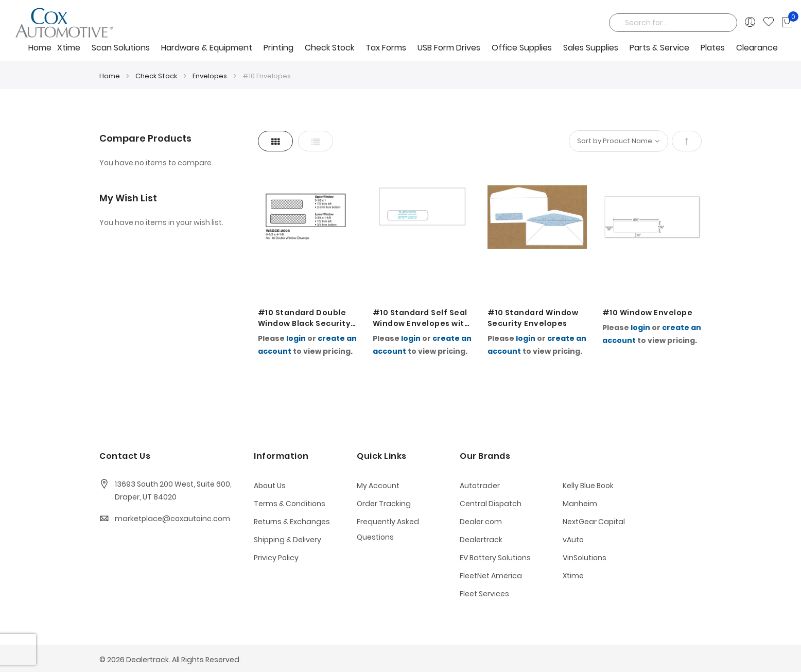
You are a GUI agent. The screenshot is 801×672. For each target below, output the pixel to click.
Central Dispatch (491, 504)
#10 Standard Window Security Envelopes (533, 318)
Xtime (573, 576)
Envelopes (211, 76)
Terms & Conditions (290, 504)
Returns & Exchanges (292, 522)
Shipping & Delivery (288, 540)
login (296, 338)
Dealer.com (481, 522)
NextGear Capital (594, 522)
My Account (378, 486)
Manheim (580, 504)
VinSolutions (585, 558)
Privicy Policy (276, 558)
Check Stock (157, 76)
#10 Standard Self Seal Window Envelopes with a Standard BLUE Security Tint (421, 318)
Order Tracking (384, 504)
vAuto (573, 540)
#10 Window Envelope (648, 313)
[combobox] (673, 23)
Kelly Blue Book (588, 486)
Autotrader (480, 486)
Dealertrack (481, 540)
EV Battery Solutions (495, 558)
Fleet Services (484, 594)
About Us (270, 486)
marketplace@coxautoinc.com (172, 519)
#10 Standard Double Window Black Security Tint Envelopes (304, 318)
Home (40, 48)
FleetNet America (491, 576)
